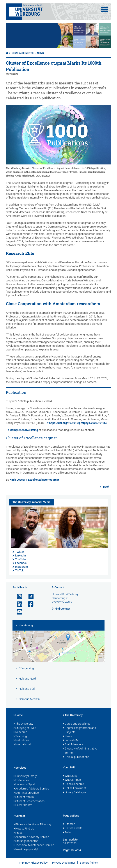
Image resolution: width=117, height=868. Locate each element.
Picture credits (73, 828)
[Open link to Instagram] (18, 597)
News (40, 53)
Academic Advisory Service (31, 789)
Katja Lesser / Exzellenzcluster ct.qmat (34, 480)
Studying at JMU (25, 728)
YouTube (21, 559)
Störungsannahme (26, 841)
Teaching (20, 737)
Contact (59, 587)
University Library (25, 776)
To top (68, 833)
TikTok (19, 570)
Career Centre (23, 805)
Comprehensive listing (24, 430)
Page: (66, 850)
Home (18, 715)
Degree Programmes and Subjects (79, 730)
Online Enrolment (74, 788)
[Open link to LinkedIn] (18, 604)
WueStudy (70, 776)
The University (23, 724)
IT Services (21, 780)
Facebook (21, 563)
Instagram (21, 567)
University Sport (24, 785)
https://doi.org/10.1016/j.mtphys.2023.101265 (78, 423)
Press (18, 833)
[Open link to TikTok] (29, 597)
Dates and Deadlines (77, 724)
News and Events (23, 53)
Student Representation (29, 801)
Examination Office (26, 793)
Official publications (76, 757)
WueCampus (72, 780)
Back (106, 487)
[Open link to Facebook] (29, 604)
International (22, 745)
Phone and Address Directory (32, 825)
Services (20, 768)
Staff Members (73, 745)
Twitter (19, 552)
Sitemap (69, 824)
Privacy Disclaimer (64, 863)
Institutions (21, 740)
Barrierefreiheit (89, 863)
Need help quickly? (26, 850)
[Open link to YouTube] (18, 612)
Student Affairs (24, 797)
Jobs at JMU (72, 740)
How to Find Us (24, 829)
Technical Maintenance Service (34, 845)
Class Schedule (73, 784)
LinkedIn (20, 555)
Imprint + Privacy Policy (33, 863)
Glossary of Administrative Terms (80, 751)
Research (20, 732)
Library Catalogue (74, 793)
